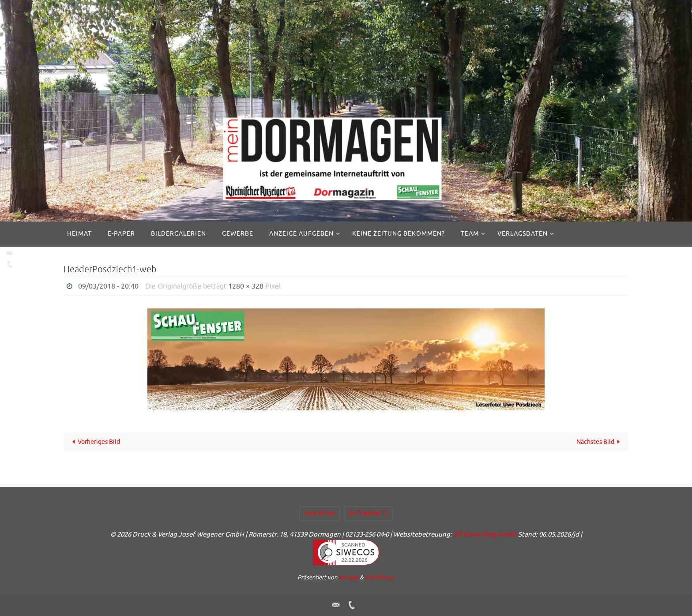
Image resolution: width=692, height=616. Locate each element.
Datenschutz (369, 514)
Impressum (320, 514)
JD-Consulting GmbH (485, 535)
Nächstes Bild (600, 442)
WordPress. (380, 577)
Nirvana (348, 577)
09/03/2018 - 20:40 (108, 286)
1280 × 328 (246, 286)
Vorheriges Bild (95, 442)
